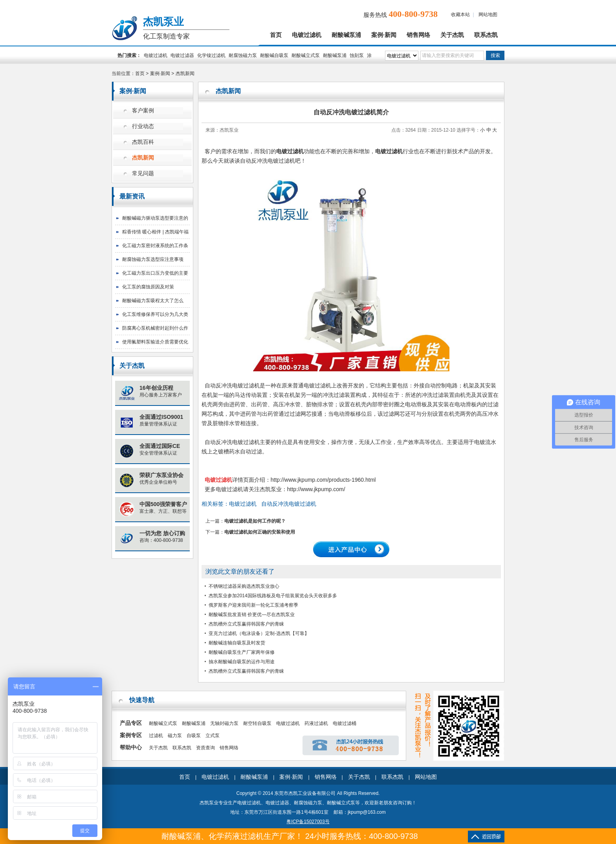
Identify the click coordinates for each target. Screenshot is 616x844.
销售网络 (418, 35)
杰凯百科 (143, 142)
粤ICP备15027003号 (308, 822)
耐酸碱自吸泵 (274, 55)
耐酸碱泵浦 (346, 35)
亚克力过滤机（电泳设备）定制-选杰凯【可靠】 (259, 633)
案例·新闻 (384, 35)
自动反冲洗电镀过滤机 (289, 504)
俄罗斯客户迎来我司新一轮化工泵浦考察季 (253, 605)
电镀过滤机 (307, 35)
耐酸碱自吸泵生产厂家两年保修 (242, 652)
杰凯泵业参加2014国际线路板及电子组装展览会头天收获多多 (273, 596)
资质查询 (205, 748)
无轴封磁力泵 (224, 723)
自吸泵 (194, 736)
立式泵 (213, 736)
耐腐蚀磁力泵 (243, 55)
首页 (276, 35)
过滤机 (156, 736)
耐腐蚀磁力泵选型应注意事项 (153, 259)
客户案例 (143, 111)
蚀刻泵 (357, 55)
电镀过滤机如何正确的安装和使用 (260, 532)
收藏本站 (460, 15)
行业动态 (143, 126)
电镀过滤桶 (345, 723)
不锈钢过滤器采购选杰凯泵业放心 (244, 586)
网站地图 (488, 15)
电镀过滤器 (182, 55)
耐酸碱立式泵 (306, 55)
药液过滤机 (316, 723)
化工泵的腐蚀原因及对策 (148, 287)
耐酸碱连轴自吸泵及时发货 (237, 643)
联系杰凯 (486, 35)
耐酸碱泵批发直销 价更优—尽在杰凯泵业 (252, 615)
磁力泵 (175, 736)
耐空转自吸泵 (257, 723)
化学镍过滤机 (211, 55)
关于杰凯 (452, 35)
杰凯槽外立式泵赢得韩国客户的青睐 (246, 624)
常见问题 (143, 173)
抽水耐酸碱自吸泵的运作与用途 (242, 662)
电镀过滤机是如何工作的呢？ (255, 521)
